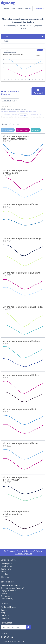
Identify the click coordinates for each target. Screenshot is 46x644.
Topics (4, 610)
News (3, 571)
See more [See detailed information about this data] (23, 115)
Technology (6, 569)
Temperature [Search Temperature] (23, 130)
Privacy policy (7, 599)
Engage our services (10, 591)
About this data (9, 101)
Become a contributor (10, 585)
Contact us (6, 593)
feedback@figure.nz (23, 554)
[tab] (23, 36)
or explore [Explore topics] (39, 9)
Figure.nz (8, 3)
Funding (4, 574)
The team (5, 577)
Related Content (9, 124)
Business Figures (8, 607)
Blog (3, 612)
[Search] (30, 9)
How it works (6, 566)
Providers (5, 618)
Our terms (5, 596)
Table (6, 41)
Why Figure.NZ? (8, 563)
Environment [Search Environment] (8, 130)
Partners (5, 615)
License (6, 94)
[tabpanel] (23, 65)
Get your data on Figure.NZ (13, 588)
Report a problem (10, 91)
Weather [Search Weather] (36, 130)
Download (38, 92)
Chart (7, 36)
